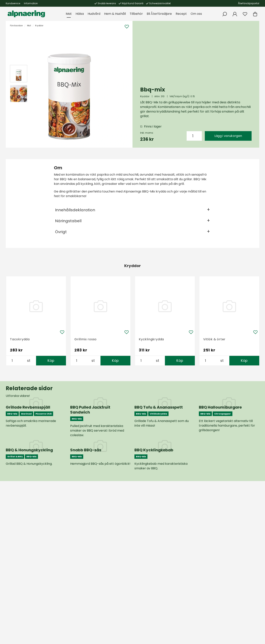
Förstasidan (16, 26)
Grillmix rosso (86, 339)
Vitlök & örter (214, 339)
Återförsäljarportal (249, 3)
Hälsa (80, 14)
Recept (181, 14)
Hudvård (94, 14)
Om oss (196, 14)
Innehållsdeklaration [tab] (75, 210)
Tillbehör (136, 14)
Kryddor (39, 26)
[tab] (19, 74)
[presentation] (19, 74)
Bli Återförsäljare (159, 14)
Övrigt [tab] (61, 232)
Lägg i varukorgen (228, 136)
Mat (69, 14)
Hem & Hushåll (115, 14)
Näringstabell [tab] (68, 221)
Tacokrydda (20, 339)
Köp (51, 361)
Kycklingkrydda (151, 339)
